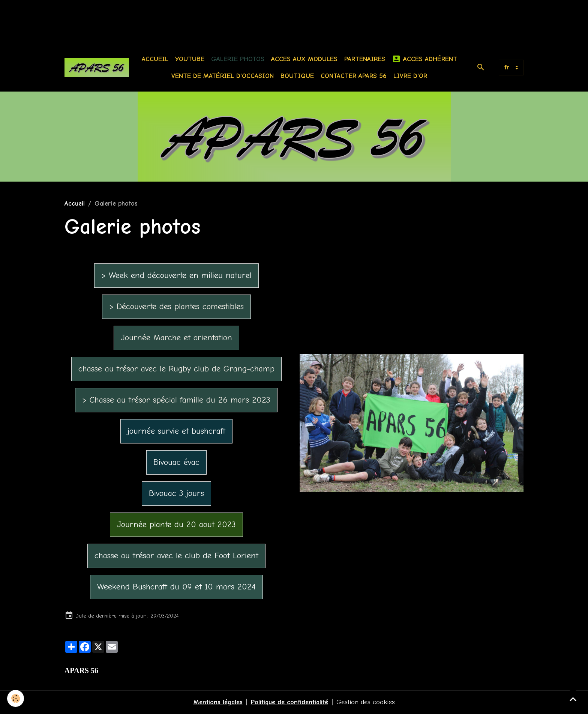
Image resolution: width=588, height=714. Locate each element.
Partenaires (365, 59)
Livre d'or (410, 76)
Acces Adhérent (424, 59)
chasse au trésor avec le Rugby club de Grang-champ (176, 369)
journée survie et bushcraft (176, 431)
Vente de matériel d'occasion (223, 76)
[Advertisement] (136, 17)
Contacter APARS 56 (354, 76)
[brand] (97, 68)
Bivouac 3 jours (176, 493)
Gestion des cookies (366, 702)
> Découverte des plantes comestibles (176, 307)
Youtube (190, 59)
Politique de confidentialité (289, 702)
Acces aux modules (304, 59)
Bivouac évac (176, 462)
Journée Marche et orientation (176, 338)
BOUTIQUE (297, 76)
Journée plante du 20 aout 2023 (176, 525)
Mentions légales (218, 702)
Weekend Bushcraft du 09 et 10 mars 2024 (176, 587)
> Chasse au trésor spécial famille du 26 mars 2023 (176, 400)
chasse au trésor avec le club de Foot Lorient (176, 556)
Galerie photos (238, 59)
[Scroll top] (573, 699)
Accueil (155, 59)
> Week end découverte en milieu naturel (176, 275)
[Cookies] (16, 698)
